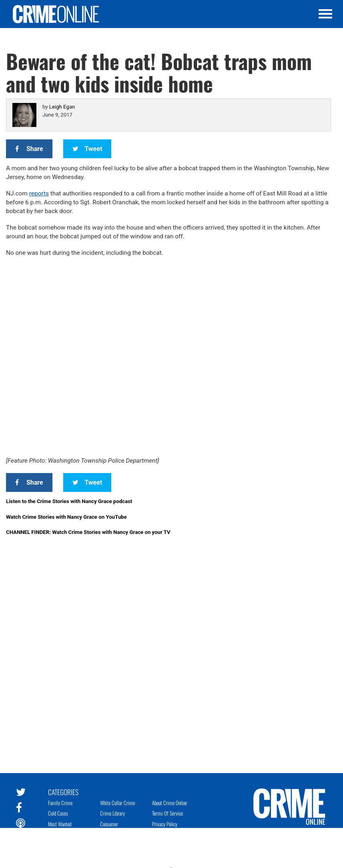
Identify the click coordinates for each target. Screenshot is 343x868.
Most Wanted (60, 824)
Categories (63, 791)
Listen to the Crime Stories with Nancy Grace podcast (69, 501)
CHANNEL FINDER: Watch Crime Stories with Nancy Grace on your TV (88, 532)
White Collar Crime (117, 803)
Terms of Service (167, 813)
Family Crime (60, 803)
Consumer (109, 824)
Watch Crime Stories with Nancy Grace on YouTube (66, 517)
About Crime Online (169, 803)
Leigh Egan (62, 107)
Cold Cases (58, 813)
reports (39, 193)
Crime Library (112, 813)
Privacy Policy (165, 824)
